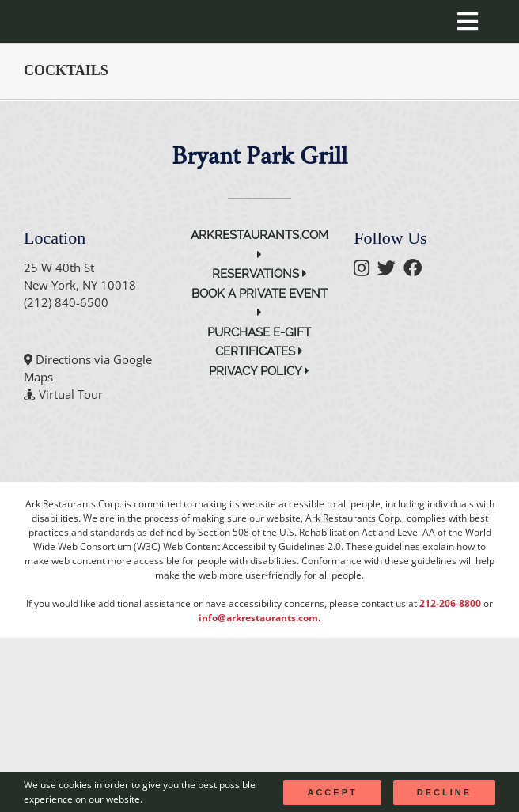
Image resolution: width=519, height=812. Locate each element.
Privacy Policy (259, 371)
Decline (444, 792)
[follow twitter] (390, 270)
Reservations (259, 274)
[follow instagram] (366, 270)
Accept (332, 792)
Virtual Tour (71, 394)
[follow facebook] (417, 270)
